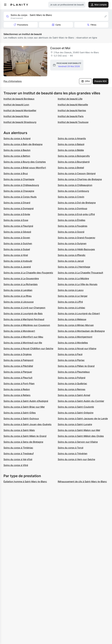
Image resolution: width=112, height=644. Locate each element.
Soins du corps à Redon (17, 389)
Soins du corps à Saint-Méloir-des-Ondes (81, 436)
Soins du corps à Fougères (73, 226)
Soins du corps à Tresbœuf (19, 453)
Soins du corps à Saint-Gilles (20, 413)
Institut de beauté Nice (16, 116)
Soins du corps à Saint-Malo (19, 430)
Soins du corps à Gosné (71, 232)
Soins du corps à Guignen (72, 243)
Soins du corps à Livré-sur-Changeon (24, 308)
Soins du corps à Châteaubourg (21, 185)
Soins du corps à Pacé (70, 354)
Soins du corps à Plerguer (18, 372)
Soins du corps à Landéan (18, 290)
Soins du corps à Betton (17, 156)
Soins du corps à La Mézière (73, 278)
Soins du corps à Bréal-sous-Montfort (25, 168)
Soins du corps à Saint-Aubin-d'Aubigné (26, 401)
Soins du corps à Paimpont (18, 360)
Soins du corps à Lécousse (19, 302)
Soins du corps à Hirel (16, 255)
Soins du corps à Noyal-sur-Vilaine (77, 348)
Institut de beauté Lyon (16, 105)
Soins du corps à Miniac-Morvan (76, 325)
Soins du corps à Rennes (72, 389)
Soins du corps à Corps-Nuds (20, 197)
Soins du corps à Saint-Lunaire (75, 424)
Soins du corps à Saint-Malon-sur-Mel (79, 430)
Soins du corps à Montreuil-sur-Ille (23, 343)
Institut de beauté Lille (70, 99)
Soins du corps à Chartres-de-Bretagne (80, 179)
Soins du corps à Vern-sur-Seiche (76, 459)
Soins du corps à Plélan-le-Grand (76, 366)
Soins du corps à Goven (17, 238)
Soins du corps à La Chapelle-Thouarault (80, 273)
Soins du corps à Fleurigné (18, 226)
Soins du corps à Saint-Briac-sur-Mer (24, 407)
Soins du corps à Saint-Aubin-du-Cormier (81, 401)
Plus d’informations (13, 81)
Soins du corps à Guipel (17, 249)
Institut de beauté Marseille (73, 105)
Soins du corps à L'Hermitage (74, 267)
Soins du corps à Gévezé (17, 232)
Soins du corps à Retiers (17, 395)
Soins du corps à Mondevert (19, 331)
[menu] (5, 5)
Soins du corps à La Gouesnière (21, 278)
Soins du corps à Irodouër (18, 261)
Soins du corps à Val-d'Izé (18, 459)
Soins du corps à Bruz (16, 173)
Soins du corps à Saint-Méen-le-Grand (25, 436)
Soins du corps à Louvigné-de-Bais (23, 313)
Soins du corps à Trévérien (73, 453)
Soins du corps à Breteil (71, 168)
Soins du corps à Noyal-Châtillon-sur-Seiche (28, 348)
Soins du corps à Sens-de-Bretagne (23, 442)
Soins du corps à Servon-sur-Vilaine (78, 442)
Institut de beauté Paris (71, 116)
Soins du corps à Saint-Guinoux (21, 418)
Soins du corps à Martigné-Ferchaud (24, 319)
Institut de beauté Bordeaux (19, 99)
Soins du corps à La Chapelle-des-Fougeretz (28, 273)
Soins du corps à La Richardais (21, 284)
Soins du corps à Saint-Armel (74, 395)
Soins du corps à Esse (16, 220)
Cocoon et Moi (60, 48)
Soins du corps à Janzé (71, 261)
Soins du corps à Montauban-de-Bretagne (81, 331)
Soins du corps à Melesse (72, 319)
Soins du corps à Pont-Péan (19, 383)
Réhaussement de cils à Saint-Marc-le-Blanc (82, 482)
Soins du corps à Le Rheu (18, 296)
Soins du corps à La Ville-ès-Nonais (78, 284)
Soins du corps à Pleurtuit (18, 378)
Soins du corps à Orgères (18, 354)
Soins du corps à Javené (17, 267)
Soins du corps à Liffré (70, 302)
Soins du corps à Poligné (72, 378)
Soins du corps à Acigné (17, 138)
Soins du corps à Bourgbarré (74, 162)
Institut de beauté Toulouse (73, 122)
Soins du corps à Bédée (71, 150)
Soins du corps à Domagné (19, 208)
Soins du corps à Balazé (71, 144)
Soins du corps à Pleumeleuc (74, 372)
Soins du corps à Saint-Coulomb (76, 407)
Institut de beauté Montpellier (20, 110)
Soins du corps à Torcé (71, 448)
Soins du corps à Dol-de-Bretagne (77, 203)
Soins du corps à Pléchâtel (18, 366)
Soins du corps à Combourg (73, 191)
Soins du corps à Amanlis (72, 138)
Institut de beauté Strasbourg (20, 122)
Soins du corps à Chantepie (19, 179)
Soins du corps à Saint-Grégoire (76, 413)
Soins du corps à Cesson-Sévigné (77, 173)
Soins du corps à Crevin (71, 197)
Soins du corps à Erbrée (17, 214)
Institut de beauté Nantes (72, 110)
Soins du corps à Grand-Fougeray (76, 238)
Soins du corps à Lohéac (71, 308)
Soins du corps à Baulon (17, 150)
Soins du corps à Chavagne (19, 191)
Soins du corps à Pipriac (71, 360)
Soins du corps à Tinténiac (18, 448)
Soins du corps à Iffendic (72, 255)
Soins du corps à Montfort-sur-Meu (23, 337)
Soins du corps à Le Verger (73, 296)
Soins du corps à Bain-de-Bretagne (23, 144)
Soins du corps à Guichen (18, 243)
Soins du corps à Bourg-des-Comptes (25, 162)
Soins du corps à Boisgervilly (74, 156)
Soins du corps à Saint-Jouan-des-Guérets (27, 424)
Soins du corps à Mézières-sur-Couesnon (27, 325)
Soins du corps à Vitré (16, 465)
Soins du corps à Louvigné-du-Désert (79, 313)
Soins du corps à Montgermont (75, 337)
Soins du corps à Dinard (17, 203)
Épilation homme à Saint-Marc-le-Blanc (25, 482)
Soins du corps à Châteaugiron (75, 185)
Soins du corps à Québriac (72, 383)
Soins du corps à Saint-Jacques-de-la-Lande (83, 418)
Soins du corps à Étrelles (72, 220)
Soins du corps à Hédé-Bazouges (76, 249)
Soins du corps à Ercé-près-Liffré (76, 214)
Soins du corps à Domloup (72, 208)
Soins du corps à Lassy (71, 290)
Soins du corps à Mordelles (73, 343)
